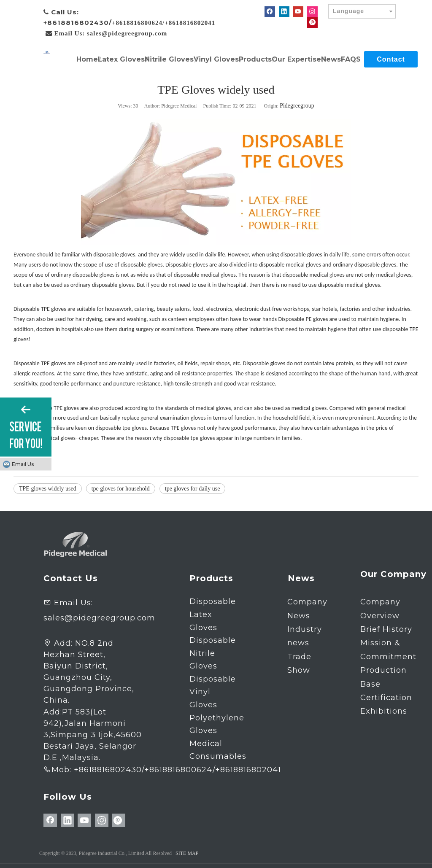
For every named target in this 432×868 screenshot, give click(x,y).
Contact (391, 59)
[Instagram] (312, 12)
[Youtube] (298, 12)
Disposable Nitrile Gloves (213, 653)
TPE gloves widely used (48, 489)
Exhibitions (384, 711)
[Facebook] (270, 12)
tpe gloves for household (121, 489)
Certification (386, 698)
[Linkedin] (284, 12)
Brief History (386, 629)
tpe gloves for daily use (193, 489)
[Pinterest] (312, 22)
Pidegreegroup (297, 106)
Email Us (23, 464)
